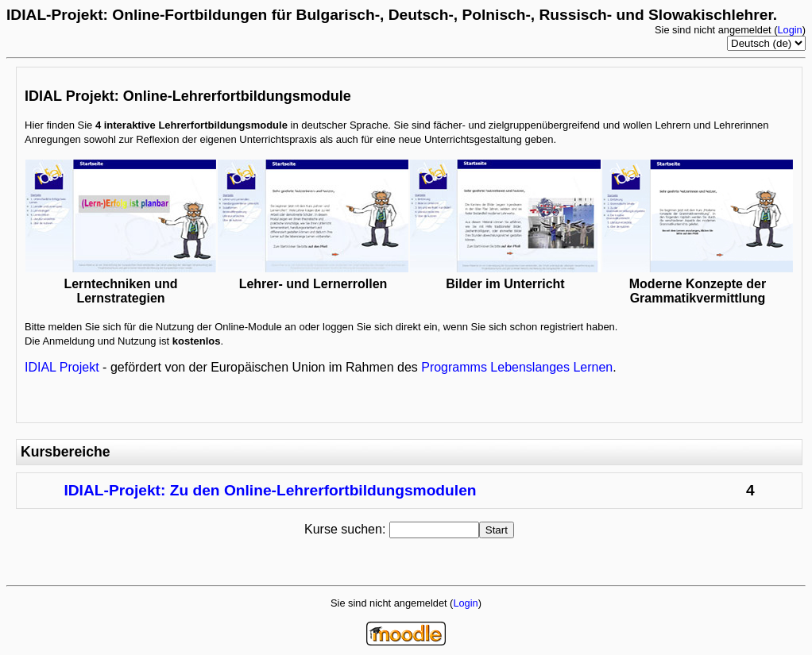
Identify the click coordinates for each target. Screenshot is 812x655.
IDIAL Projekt (62, 367)
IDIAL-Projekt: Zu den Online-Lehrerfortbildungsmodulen (270, 490)
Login (789, 30)
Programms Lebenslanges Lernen (517, 367)
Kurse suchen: (347, 529)
